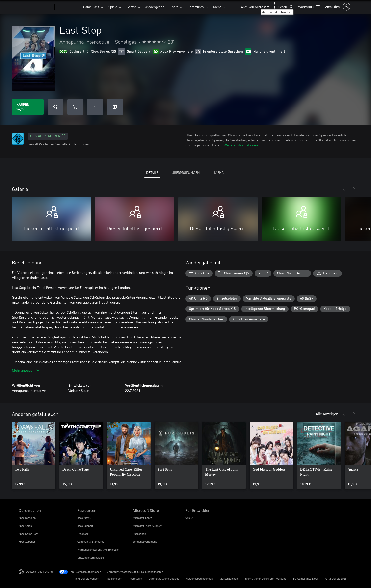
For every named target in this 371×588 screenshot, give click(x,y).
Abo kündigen (114, 578)
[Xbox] (68, 7)
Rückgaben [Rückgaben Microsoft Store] (139, 534)
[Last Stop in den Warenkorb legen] (75, 107)
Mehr (217, 7)
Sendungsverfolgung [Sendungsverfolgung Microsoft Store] (145, 542)
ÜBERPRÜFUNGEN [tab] (186, 173)
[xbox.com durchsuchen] (284, 6)
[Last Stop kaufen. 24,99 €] (28, 107)
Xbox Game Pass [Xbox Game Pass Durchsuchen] (28, 534)
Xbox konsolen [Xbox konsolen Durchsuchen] (27, 518)
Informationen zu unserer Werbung (265, 578)
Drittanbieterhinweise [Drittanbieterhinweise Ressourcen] (91, 557)
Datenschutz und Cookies (164, 578)
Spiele (113, 7)
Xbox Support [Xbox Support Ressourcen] (85, 526)
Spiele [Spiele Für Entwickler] (189, 518)
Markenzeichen (229, 578)
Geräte (131, 7)
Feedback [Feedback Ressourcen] (83, 534)
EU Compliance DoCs (306, 578)
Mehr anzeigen (26, 370)
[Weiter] (354, 189)
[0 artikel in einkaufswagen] (309, 6)
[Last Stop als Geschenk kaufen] (95, 107)
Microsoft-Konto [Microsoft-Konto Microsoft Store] (142, 518)
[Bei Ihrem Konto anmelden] (337, 7)
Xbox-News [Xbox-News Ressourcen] (84, 518)
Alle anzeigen (327, 414)
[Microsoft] (36, 7)
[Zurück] (344, 189)
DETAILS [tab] (152, 173)
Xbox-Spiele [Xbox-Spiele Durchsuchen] (26, 526)
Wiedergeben (154, 7)
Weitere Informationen (241, 145)
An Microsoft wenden (86, 578)
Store (174, 7)
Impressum (135, 578)
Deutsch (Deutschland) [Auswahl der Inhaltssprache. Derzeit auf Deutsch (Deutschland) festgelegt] (40, 572)
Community (196, 7)
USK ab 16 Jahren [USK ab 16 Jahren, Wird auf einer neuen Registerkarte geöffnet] (48, 136)
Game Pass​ (91, 7)
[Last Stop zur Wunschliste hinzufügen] (55, 107)
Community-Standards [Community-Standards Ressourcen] (91, 542)
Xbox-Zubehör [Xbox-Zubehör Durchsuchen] (27, 542)
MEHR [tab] (219, 173)
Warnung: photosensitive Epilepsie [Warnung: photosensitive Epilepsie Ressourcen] (98, 549)
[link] (34, 455)
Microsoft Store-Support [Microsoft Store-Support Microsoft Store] (147, 526)
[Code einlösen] (115, 107)
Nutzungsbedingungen (199, 578)
